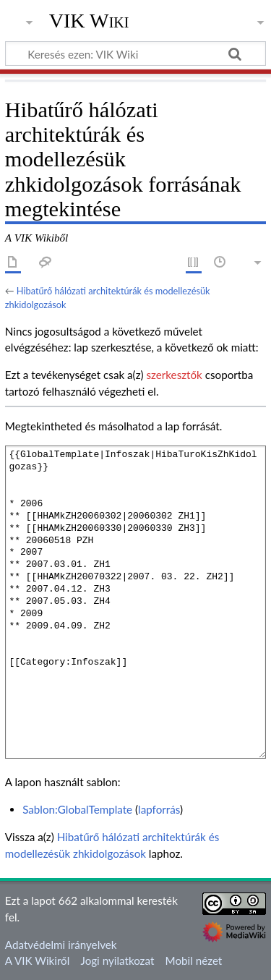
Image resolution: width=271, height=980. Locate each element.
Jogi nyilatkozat (118, 960)
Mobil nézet (194, 960)
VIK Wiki (89, 21)
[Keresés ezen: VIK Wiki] (135, 54)
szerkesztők (174, 375)
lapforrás (159, 809)
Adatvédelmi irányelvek (61, 945)
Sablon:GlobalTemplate (77, 809)
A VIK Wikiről (37, 960)
